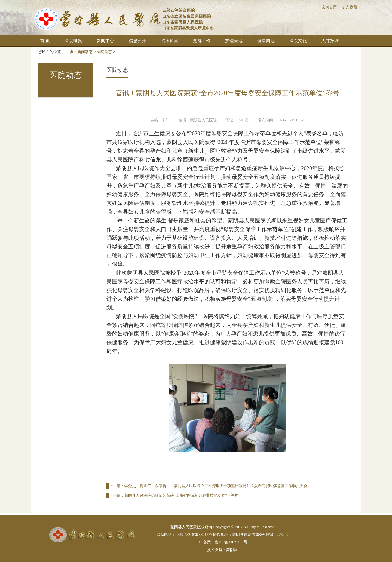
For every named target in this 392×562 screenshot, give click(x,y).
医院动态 (104, 52)
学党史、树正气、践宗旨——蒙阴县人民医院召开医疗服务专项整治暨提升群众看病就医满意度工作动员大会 (216, 486)
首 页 (45, 41)
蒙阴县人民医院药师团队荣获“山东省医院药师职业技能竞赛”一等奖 (181, 495)
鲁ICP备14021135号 (231, 542)
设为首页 (329, 7)
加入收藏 (350, 7)
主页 (70, 52)
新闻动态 (85, 52)
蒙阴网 (232, 550)
